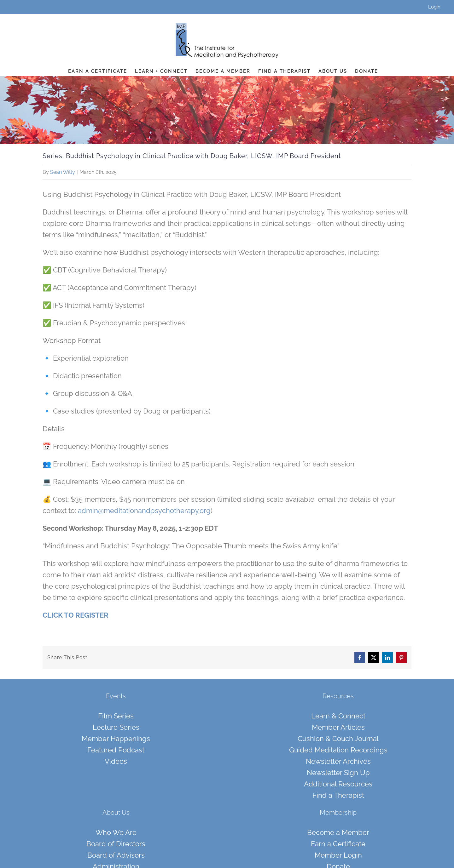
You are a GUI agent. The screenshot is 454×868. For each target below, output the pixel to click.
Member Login (338, 855)
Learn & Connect (338, 716)
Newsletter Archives (338, 761)
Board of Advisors (116, 855)
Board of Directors (116, 844)
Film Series (116, 716)
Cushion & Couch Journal (338, 739)
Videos (116, 761)
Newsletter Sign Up (338, 773)
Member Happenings (116, 739)
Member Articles (338, 727)
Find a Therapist (338, 795)
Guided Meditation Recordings (338, 750)
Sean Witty (63, 172)
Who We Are (116, 832)
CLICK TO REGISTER (76, 615)
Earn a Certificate (338, 844)
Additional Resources (338, 784)
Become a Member (338, 832)
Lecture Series (116, 727)
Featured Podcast (116, 750)
